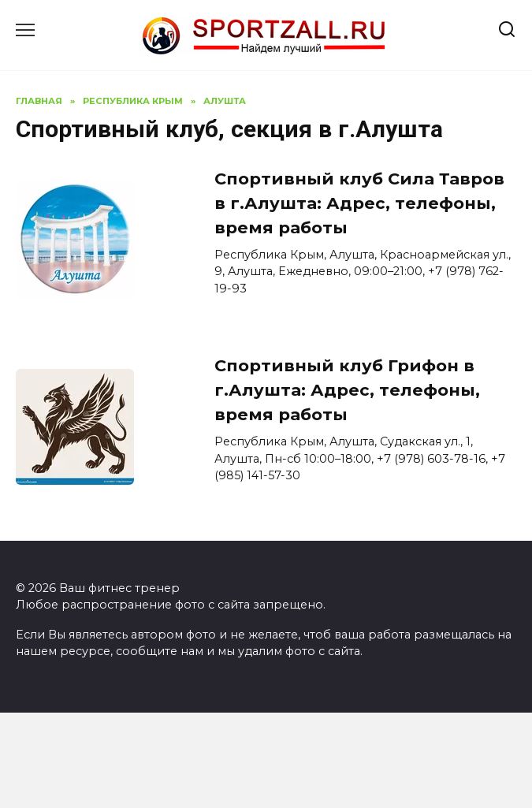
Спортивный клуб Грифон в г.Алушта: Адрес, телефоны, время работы (347, 390)
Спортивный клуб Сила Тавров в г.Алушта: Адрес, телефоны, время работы (359, 203)
